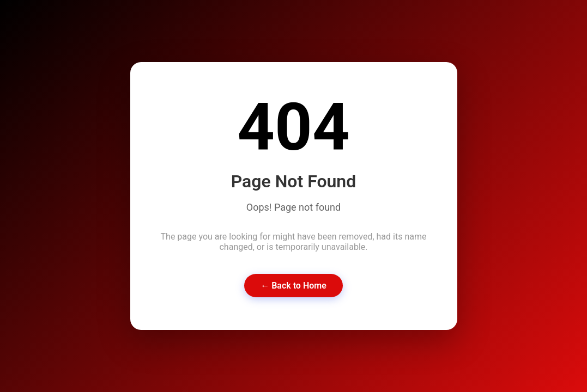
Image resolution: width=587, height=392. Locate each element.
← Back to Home (293, 286)
